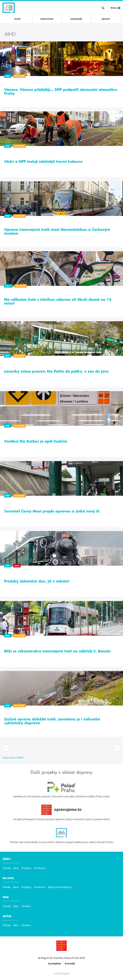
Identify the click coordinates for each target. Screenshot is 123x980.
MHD (6, 897)
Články (7, 868)
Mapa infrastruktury (60, 887)
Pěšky (7, 859)
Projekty (26, 868)
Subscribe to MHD (13, 758)
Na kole (8, 878)
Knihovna (40, 868)
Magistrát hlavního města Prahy (60, 958)
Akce (16, 868)
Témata (26, 906)
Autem (7, 916)
